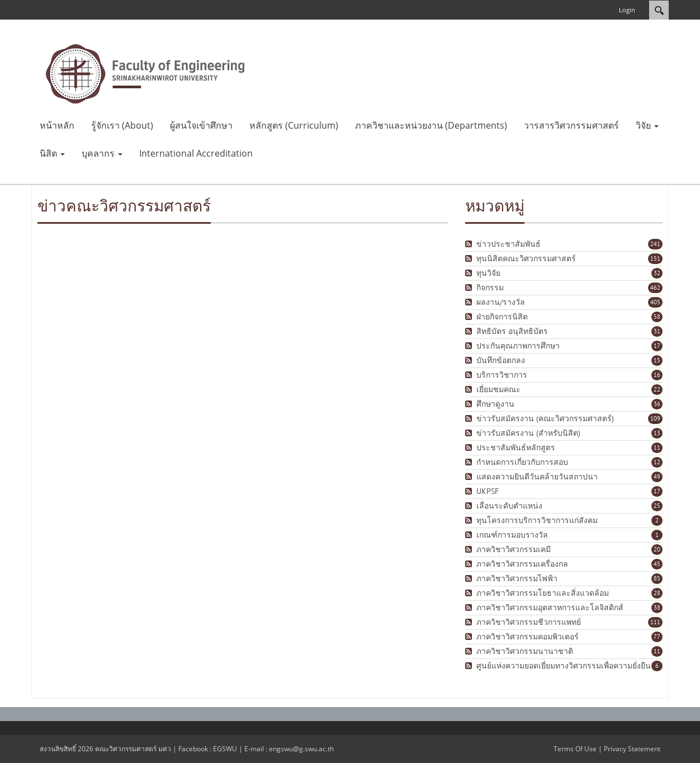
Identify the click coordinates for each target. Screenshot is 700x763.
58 (657, 317)
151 (655, 258)
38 (657, 607)
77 (657, 637)
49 (657, 477)
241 (655, 244)
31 (657, 331)
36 (657, 404)
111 (655, 622)
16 (657, 375)
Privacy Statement (632, 749)
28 (657, 593)
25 (657, 506)
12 (657, 462)
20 (657, 549)
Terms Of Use (575, 749)
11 (657, 448)
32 (657, 273)
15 (657, 360)
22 (657, 389)
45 (657, 564)
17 (657, 346)
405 (655, 302)
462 (655, 288)
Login (627, 10)
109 (655, 418)
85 (657, 578)
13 (657, 433)
